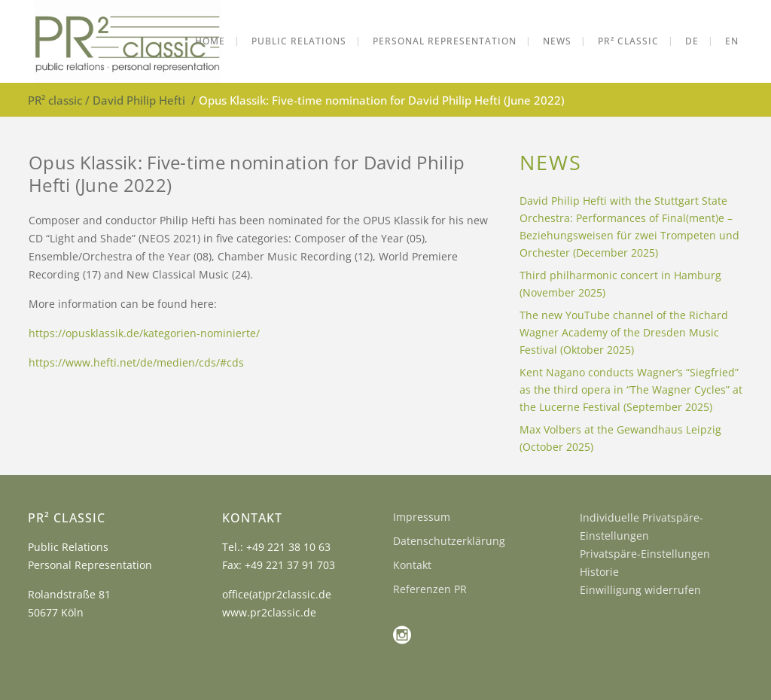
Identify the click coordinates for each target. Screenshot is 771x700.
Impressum (422, 517)
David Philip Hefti (139, 100)
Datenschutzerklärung (449, 541)
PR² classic (55, 100)
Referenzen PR (430, 589)
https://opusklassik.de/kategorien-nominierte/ (144, 333)
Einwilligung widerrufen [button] (640, 590)
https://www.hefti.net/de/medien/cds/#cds (136, 362)
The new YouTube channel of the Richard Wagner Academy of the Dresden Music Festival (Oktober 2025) (624, 332)
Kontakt (412, 565)
